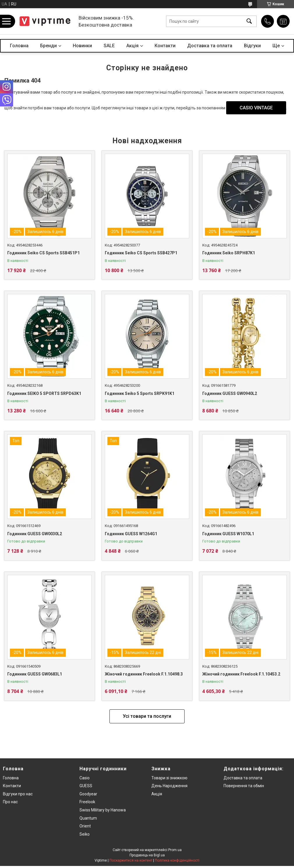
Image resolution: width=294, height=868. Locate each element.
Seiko (85, 834)
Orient (85, 826)
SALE (109, 46)
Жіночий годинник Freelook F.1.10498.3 (144, 674)
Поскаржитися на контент (131, 860)
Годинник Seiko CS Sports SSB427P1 (141, 253)
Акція (157, 794)
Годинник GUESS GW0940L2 (230, 393)
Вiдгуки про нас (18, 794)
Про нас (10, 802)
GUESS (86, 786)
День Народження (169, 786)
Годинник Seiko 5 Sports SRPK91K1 (140, 393)
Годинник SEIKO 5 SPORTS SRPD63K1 (44, 393)
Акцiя (132, 46)
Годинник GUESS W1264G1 (131, 534)
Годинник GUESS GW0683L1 (35, 674)
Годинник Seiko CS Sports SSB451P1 (44, 253)
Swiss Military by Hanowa (103, 810)
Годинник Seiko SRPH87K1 (229, 253)
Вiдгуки (252, 46)
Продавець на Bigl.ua (147, 855)
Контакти (165, 46)
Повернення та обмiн (244, 786)
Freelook (87, 802)
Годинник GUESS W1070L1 (228, 534)
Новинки (82, 46)
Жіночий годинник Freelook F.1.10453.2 (241, 674)
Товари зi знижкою (169, 778)
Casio (85, 778)
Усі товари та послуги (147, 716)
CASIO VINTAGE (256, 108)
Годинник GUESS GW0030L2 (35, 534)
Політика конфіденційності (177, 860)
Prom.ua (175, 850)
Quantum (88, 818)
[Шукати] (249, 21)
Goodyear (88, 794)
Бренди (48, 46)
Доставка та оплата (210, 46)
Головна (19, 46)
